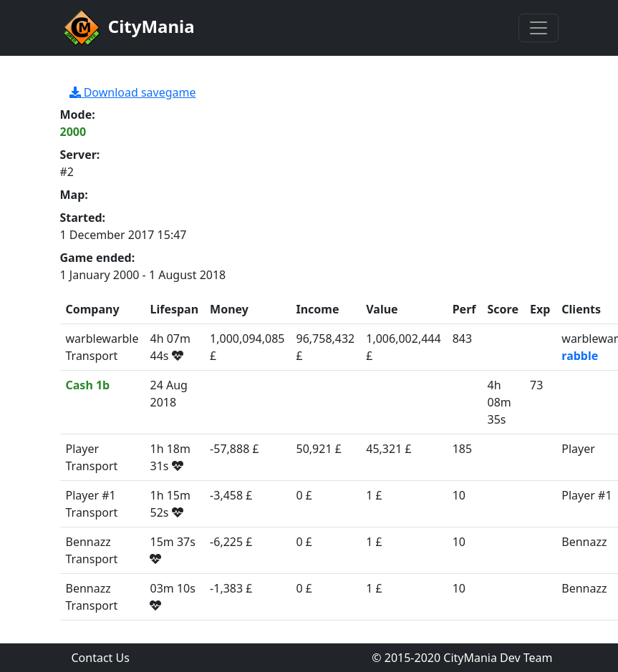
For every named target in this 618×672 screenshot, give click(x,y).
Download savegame (133, 92)
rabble (580, 356)
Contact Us (101, 658)
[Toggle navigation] (539, 28)
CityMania (127, 28)
